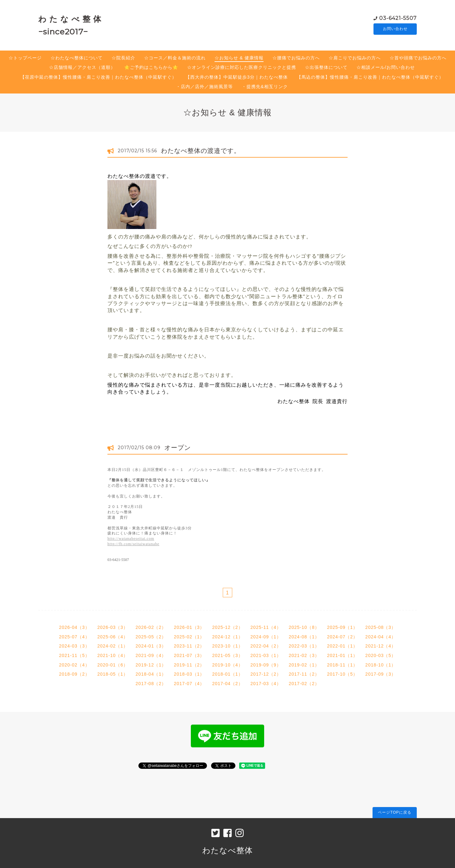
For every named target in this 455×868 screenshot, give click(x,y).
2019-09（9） (266, 665)
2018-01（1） (227, 674)
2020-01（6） (113, 665)
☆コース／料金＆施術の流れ (175, 58)
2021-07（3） (189, 655)
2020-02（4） (74, 665)
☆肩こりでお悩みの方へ (355, 58)
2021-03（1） (266, 655)
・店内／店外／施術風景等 (204, 87)
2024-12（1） (227, 637)
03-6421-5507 (398, 18)
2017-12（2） (266, 674)
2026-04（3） (74, 627)
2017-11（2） (304, 674)
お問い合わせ (395, 29)
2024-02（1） (113, 646)
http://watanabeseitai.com (131, 539)
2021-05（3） (227, 655)
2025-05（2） (151, 637)
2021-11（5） (74, 655)
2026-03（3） (113, 627)
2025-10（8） (304, 627)
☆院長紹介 (123, 58)
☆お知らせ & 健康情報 (239, 58)
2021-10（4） (113, 655)
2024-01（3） (151, 646)
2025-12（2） (227, 627)
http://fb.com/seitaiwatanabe (133, 544)
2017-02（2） (304, 684)
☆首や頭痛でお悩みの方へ (418, 58)
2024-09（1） (266, 637)
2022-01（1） (342, 646)
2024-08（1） (304, 637)
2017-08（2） (151, 684)
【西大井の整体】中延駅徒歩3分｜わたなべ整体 (237, 77)
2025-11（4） (266, 627)
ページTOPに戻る (394, 812)
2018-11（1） (342, 665)
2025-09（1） (342, 627)
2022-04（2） (266, 646)
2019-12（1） (151, 665)
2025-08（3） (381, 627)
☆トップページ (25, 58)
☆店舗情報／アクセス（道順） (82, 67)
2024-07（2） (342, 637)
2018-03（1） (189, 674)
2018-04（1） (151, 674)
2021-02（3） (304, 655)
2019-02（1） (304, 665)
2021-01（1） (342, 655)
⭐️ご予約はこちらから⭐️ (151, 67)
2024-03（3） (74, 646)
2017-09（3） (381, 674)
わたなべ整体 (227, 850)
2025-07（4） (74, 637)
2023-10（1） (227, 646)
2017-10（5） (342, 674)
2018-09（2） (74, 674)
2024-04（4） (381, 637)
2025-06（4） (113, 637)
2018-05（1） (113, 674)
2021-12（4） (381, 646)
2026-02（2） (151, 627)
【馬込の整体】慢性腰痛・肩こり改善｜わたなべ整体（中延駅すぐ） (370, 77)
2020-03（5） (381, 655)
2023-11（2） (189, 646)
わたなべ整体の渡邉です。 (201, 151)
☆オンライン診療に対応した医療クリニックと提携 (242, 67)
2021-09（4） (151, 655)
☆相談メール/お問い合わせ (386, 67)
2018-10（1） (381, 665)
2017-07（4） (189, 684)
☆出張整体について (326, 67)
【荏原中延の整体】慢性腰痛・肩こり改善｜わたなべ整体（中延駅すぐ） (98, 77)
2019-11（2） (189, 665)
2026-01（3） (189, 627)
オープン (178, 448)
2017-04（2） (227, 684)
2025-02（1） (189, 637)
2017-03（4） (266, 684)
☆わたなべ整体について (77, 58)
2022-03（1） (304, 646)
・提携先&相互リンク (265, 87)
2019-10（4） (227, 665)
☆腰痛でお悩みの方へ (296, 58)
